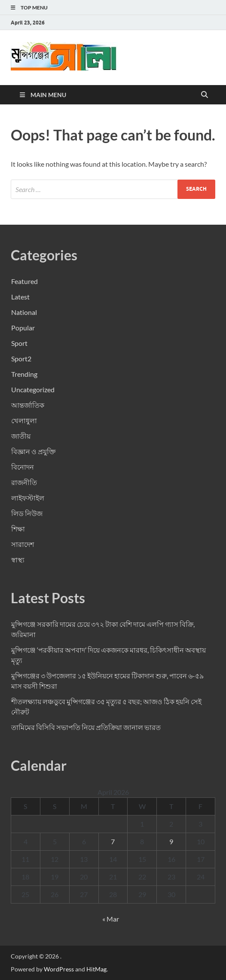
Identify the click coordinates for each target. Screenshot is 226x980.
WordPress (59, 969)
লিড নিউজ (27, 513)
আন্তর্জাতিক (28, 405)
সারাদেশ (23, 544)
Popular (23, 328)
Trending (24, 374)
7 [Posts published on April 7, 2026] (113, 841)
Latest (20, 297)
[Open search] (205, 95)
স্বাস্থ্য (18, 560)
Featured (24, 281)
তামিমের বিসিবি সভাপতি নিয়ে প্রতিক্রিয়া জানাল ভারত (86, 727)
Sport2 (21, 359)
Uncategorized (33, 389)
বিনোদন (23, 467)
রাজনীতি (24, 482)
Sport (19, 343)
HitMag (96, 969)
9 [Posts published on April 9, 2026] (171, 841)
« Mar (111, 919)
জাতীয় (21, 436)
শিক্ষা (18, 529)
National (24, 312)
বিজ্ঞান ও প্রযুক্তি (34, 451)
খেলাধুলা (24, 420)
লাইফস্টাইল (28, 498)
